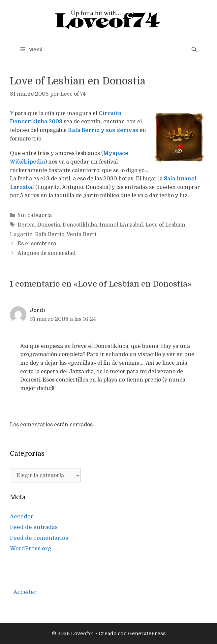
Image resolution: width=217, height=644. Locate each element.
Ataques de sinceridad (46, 253)
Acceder (22, 517)
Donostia (49, 225)
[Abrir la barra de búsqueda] (194, 49)
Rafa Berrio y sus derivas (104, 130)
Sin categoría (35, 215)
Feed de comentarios (39, 538)
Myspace (116, 153)
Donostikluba (80, 225)
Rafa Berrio (50, 234)
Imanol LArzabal (121, 225)
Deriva (26, 225)
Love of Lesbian (165, 225)
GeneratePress (147, 633)
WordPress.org (31, 549)
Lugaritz (21, 234)
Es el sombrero (37, 244)
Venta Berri (81, 234)
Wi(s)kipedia (27, 162)
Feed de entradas (34, 527)
